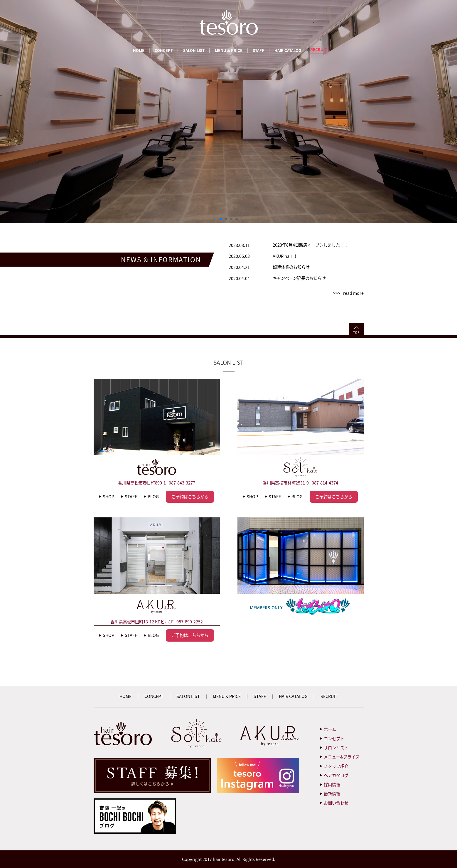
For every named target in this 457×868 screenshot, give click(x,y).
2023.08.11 (239, 245)
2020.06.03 (239, 256)
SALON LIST (194, 50)
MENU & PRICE (229, 50)
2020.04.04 (239, 278)
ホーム (330, 729)
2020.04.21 (239, 267)
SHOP (108, 497)
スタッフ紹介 (336, 766)
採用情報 (332, 785)
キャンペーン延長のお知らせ (299, 278)
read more (353, 293)
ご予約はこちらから (190, 497)
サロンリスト (336, 748)
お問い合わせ (336, 803)
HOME (139, 50)
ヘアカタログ (336, 775)
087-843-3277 (182, 483)
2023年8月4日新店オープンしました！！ (310, 245)
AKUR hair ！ (285, 256)
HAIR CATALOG (288, 50)
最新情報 (332, 794)
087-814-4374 (325, 483)
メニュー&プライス (342, 757)
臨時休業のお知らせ (291, 267)
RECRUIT (319, 49)
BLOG (153, 497)
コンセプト (334, 739)
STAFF (258, 50)
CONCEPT (164, 50)
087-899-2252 (190, 622)
